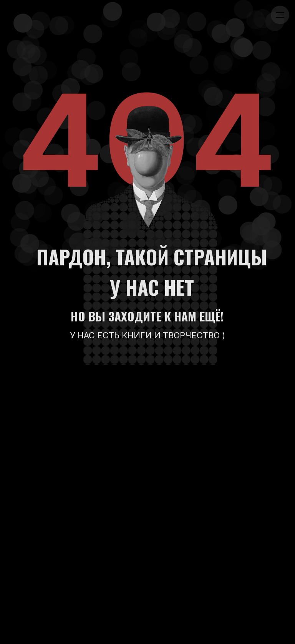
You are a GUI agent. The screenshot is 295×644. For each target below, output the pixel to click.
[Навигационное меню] (280, 15)
